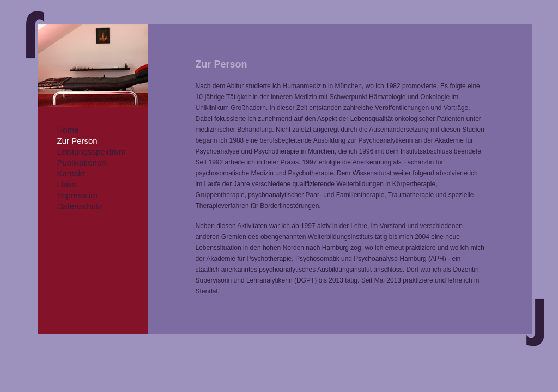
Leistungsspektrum (92, 152)
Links (67, 184)
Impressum (77, 195)
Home (68, 130)
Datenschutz (80, 206)
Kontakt (71, 173)
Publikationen (82, 163)
